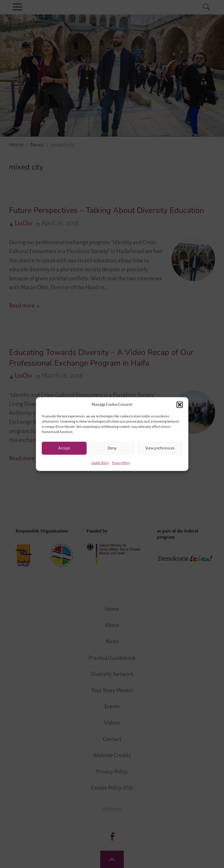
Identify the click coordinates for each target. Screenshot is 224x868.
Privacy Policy (121, 463)
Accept (64, 448)
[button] (180, 405)
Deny (112, 448)
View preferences (160, 448)
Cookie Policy (100, 463)
